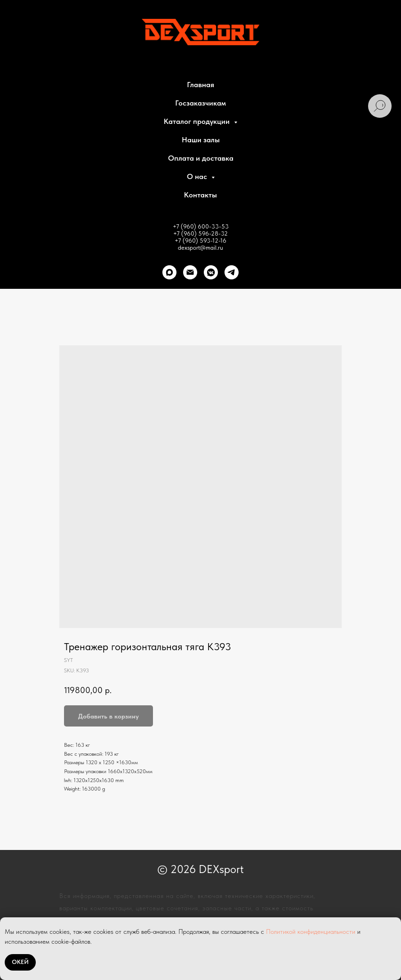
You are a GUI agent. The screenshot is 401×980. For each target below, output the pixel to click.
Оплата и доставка (201, 158)
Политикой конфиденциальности (311, 931)
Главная (200, 85)
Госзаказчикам (200, 103)
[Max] (169, 272)
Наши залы (201, 140)
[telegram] (232, 272)
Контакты (200, 195)
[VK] (211, 272)
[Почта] (190, 272)
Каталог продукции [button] (198, 121)
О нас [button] (198, 176)
